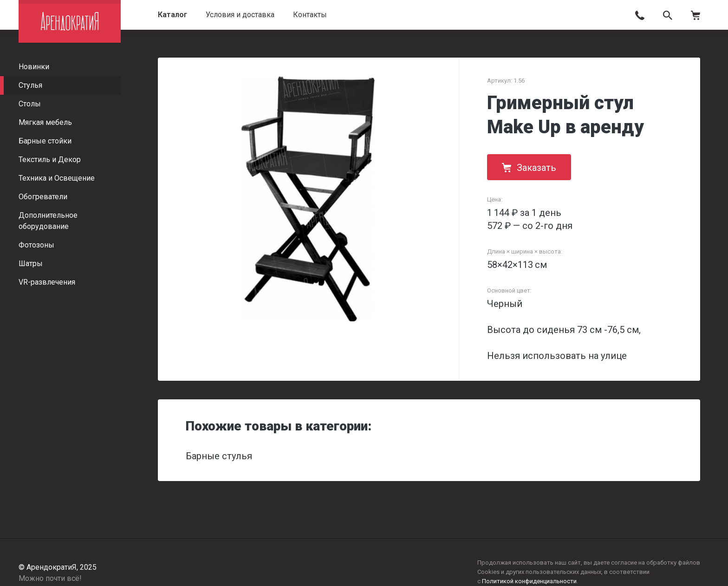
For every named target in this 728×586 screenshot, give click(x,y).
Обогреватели (43, 197)
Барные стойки (45, 141)
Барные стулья (219, 456)
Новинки (34, 67)
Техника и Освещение (57, 178)
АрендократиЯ (70, 21)
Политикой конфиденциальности (529, 581)
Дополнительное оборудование (48, 221)
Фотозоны (36, 245)
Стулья (30, 85)
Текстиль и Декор (50, 160)
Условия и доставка (240, 15)
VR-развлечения (47, 282)
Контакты (310, 15)
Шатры (31, 264)
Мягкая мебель (45, 122)
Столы (30, 104)
